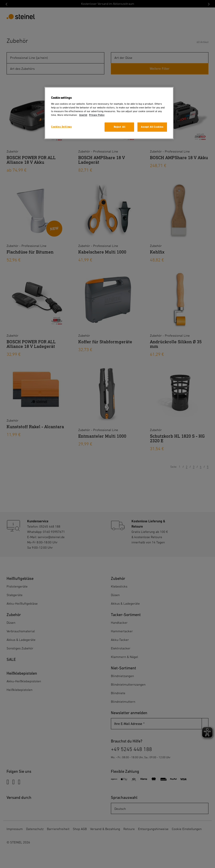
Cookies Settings (61, 127)
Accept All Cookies (152, 127)
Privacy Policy (97, 115)
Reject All (120, 127)
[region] (109, 113)
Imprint (83, 115)
